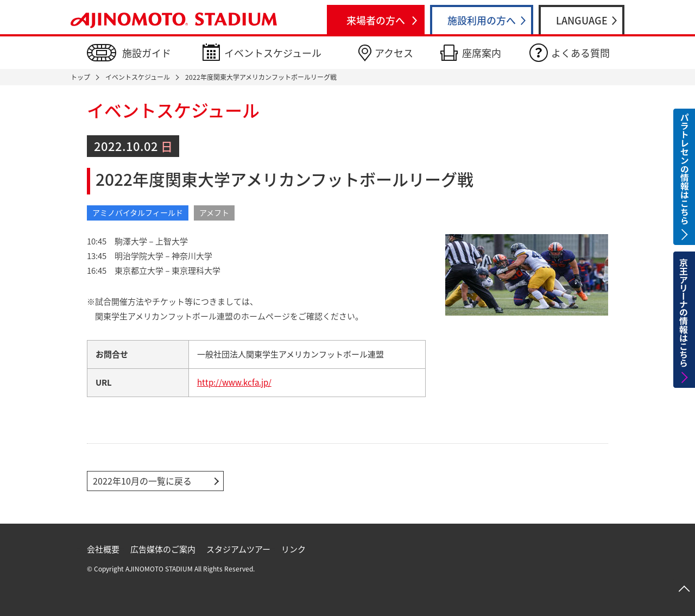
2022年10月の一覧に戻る (142, 481)
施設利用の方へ (482, 20)
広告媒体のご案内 (163, 549)
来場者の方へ (376, 20)
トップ (80, 77)
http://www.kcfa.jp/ (234, 382)
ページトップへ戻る (684, 589)
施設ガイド (147, 53)
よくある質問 (580, 53)
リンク (293, 549)
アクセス (394, 53)
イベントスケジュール (273, 53)
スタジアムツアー (238, 549)
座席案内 (482, 53)
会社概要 (103, 549)
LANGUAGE (582, 20)
